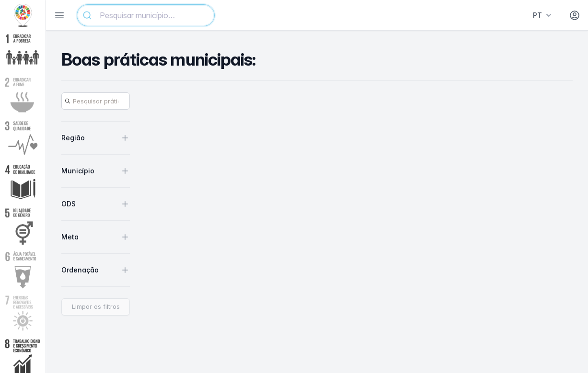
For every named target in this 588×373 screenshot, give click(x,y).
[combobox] (146, 15)
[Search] (96, 101)
